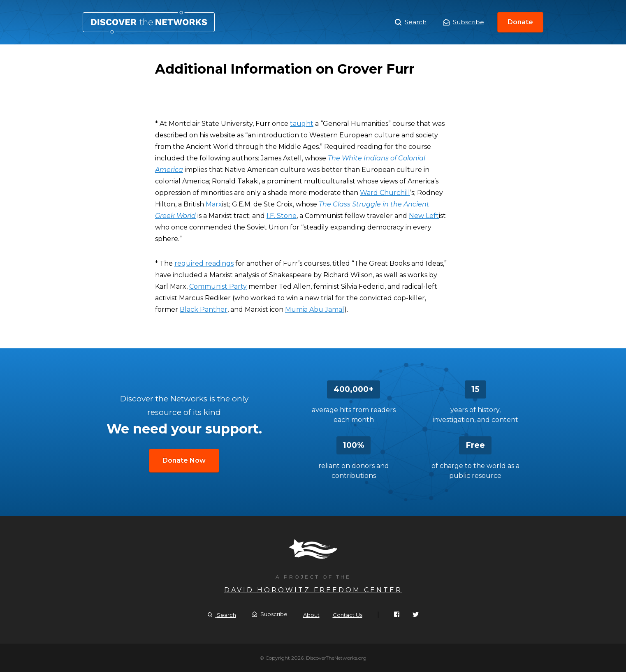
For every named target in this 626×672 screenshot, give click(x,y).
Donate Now (184, 460)
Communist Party (218, 286)
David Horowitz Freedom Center (313, 590)
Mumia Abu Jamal (315, 309)
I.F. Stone (282, 216)
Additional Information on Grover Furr (149, 22)
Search (411, 22)
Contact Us (348, 615)
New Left (424, 216)
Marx (214, 204)
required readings (204, 263)
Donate (520, 22)
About (311, 615)
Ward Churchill (385, 193)
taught (302, 124)
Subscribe (464, 22)
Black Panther (204, 309)
